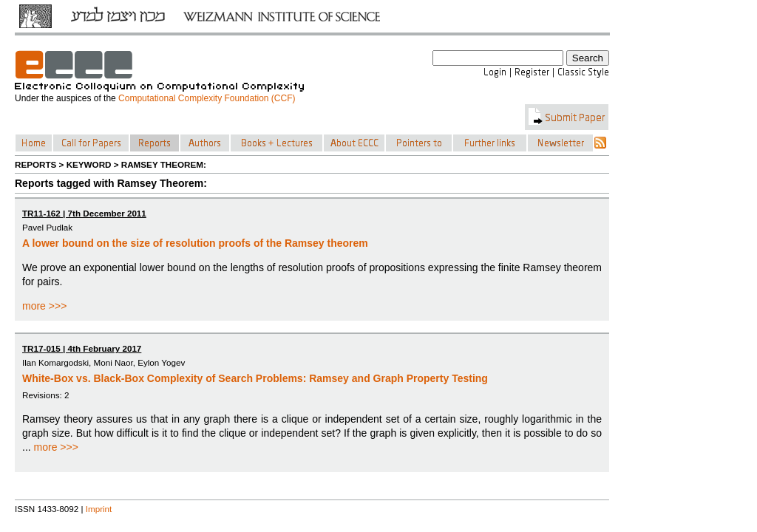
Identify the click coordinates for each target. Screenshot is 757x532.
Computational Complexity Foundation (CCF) (207, 98)
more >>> (44, 306)
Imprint (99, 509)
